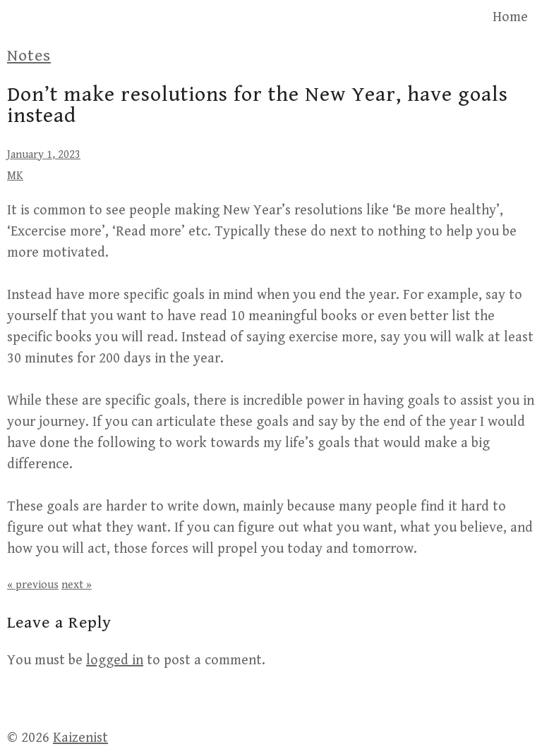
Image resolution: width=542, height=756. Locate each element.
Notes (29, 56)
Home (510, 17)
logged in (115, 660)
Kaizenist (80, 738)
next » (77, 585)
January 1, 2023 (44, 155)
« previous (33, 585)
